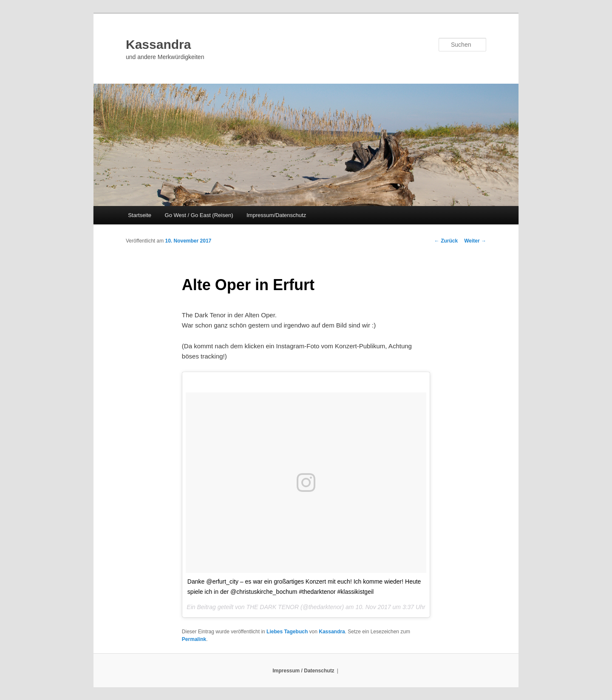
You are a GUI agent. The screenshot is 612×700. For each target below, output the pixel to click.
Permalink (194, 639)
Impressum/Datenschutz (276, 215)
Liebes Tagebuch (287, 632)
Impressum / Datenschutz (303, 671)
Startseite (140, 215)
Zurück (446, 241)
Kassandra (158, 44)
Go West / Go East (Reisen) (199, 215)
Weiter (475, 241)
